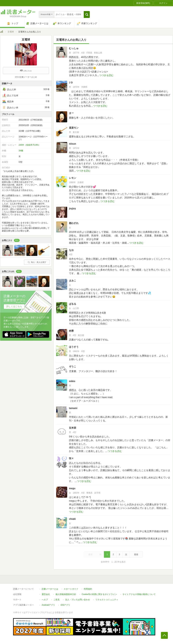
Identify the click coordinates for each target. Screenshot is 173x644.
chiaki (72, 519)
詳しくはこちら (14, 306)
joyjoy (72, 208)
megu (72, 488)
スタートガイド (71, 589)
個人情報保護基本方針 (66, 594)
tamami (73, 408)
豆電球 (11, 32)
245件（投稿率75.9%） (29, 145)
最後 (136, 554)
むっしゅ (74, 48)
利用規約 (88, 589)
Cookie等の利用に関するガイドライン (99, 594)
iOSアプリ (65, 605)
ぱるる (73, 304)
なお (71, 250)
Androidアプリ (48, 605)
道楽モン (74, 128)
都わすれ (74, 223)
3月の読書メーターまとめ (26, 77)
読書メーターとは (50, 589)
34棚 (21, 151)
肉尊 (71, 331)
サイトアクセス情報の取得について (139, 594)
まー (71, 113)
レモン (73, 178)
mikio (72, 381)
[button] (87, 14)
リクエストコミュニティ (107, 600)
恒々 (71, 458)
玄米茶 (73, 428)
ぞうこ (73, 367)
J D (71, 82)
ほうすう (74, 347)
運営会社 (46, 594)
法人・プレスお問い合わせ (78, 600)
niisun (72, 144)
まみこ (73, 281)
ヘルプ (45, 600)
